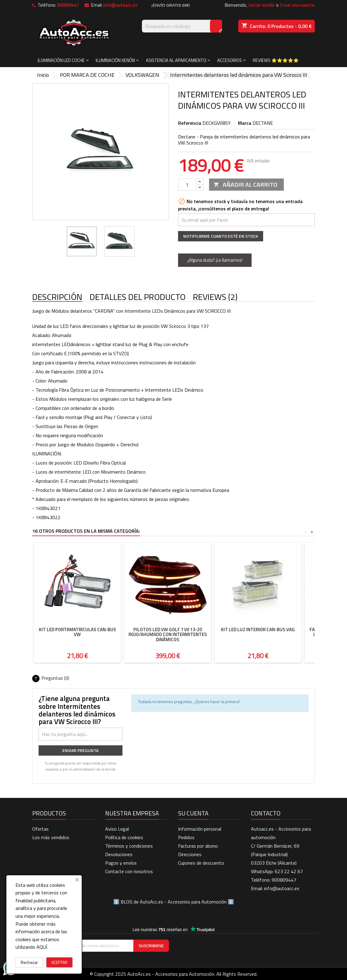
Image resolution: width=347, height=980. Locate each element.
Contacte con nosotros (129, 871)
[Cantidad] (187, 185)
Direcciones (190, 854)
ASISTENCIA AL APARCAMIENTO (176, 60)
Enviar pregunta (80, 750)
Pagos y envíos (121, 863)
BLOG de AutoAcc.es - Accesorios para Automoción (174, 902)
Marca (245, 123)
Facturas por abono (198, 846)
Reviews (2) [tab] (215, 297)
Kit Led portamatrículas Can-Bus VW (77, 632)
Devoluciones (119, 854)
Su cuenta (193, 813)
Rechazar (29, 962)
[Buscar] (182, 26)
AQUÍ (42, 947)
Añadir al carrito (246, 184)
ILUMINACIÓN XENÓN (115, 60)
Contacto (266, 813)
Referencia (190, 123)
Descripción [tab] (57, 297)
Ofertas (40, 829)
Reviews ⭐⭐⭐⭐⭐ (276, 60)
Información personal (200, 829)
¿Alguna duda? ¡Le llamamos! (215, 260)
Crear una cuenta (297, 5)
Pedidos (186, 837)
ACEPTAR (59, 962)
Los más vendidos (51, 837)
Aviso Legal (117, 829)
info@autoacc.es (120, 5)
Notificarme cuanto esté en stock (221, 236)
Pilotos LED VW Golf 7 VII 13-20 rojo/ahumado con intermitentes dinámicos (168, 635)
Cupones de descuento (201, 863)
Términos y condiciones (129, 846)
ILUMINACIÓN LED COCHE (61, 60)
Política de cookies (124, 837)
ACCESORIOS (230, 60)
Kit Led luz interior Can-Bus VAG (258, 630)
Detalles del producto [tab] (138, 297)
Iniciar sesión (262, 5)
